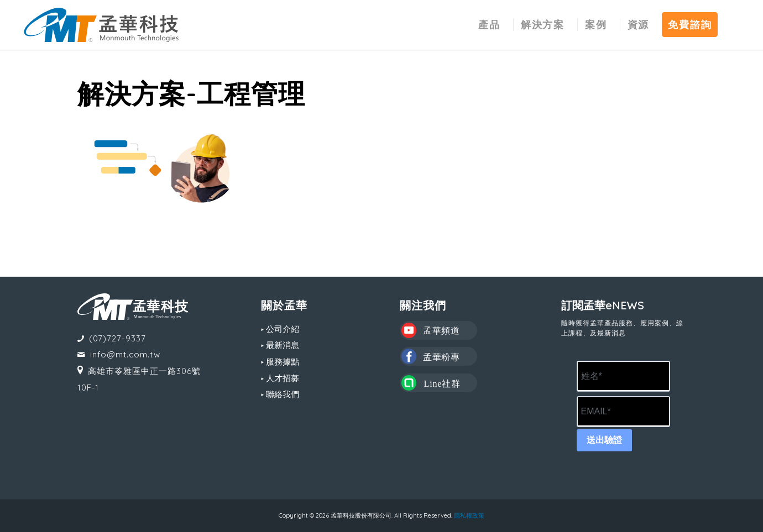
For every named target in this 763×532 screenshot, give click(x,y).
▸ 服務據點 (280, 362)
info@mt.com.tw (125, 354)
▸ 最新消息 (280, 345)
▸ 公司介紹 (280, 329)
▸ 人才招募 (280, 378)
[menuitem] (489, 25)
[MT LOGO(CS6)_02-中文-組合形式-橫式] (101, 25)
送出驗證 (604, 440)
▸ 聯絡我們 (280, 394)
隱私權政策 (469, 515)
